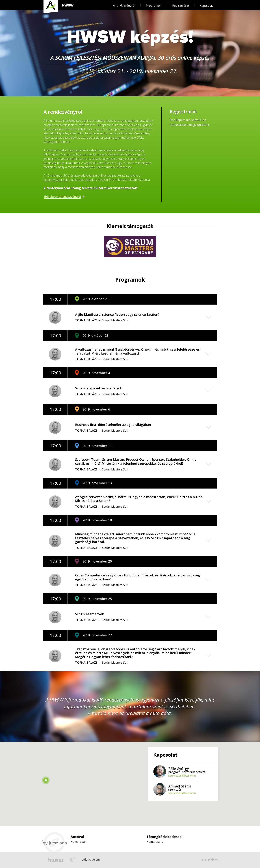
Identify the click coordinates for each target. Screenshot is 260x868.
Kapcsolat (206, 4)
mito (210, 860)
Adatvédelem (85, 854)
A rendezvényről (124, 4)
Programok (154, 4)
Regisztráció (181, 4)
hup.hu (73, 860)
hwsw (56, 860)
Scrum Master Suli (55, 180)
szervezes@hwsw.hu (182, 776)
